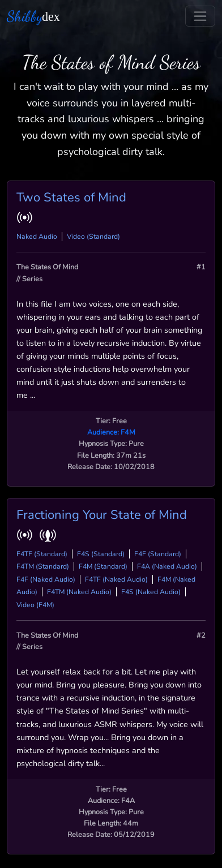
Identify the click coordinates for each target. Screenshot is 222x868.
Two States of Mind (71, 197)
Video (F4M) (35, 605)
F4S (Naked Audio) (151, 592)
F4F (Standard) (158, 554)
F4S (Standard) (101, 554)
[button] (27, 217)
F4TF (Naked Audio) (116, 579)
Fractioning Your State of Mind (102, 515)
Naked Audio (37, 237)
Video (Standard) (93, 237)
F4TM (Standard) (43, 566)
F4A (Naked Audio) (167, 566)
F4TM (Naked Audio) (79, 592)
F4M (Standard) (103, 566)
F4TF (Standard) (42, 554)
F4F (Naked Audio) (46, 579)
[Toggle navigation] (200, 16)
